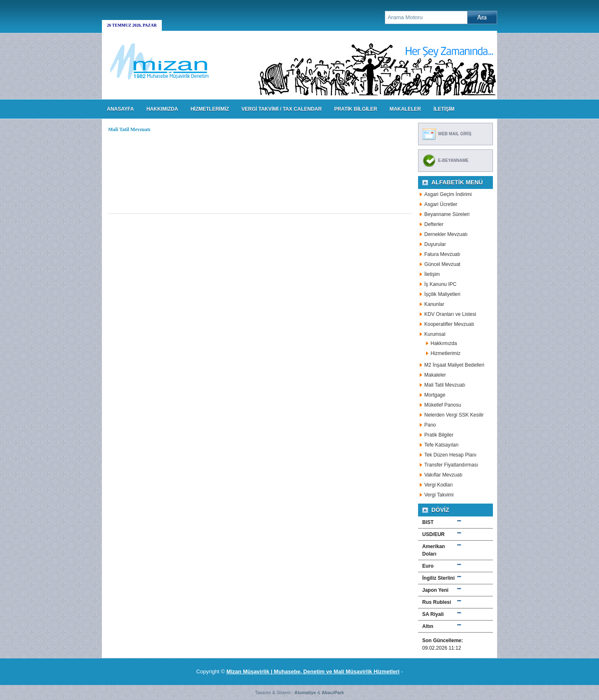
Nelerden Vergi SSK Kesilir (454, 415)
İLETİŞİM (444, 109)
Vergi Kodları (439, 485)
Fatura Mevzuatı (442, 254)
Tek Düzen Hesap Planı (450, 455)
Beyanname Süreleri (447, 214)
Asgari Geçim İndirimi (448, 194)
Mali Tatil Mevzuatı (445, 385)
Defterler (434, 224)
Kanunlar (434, 304)
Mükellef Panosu (443, 405)
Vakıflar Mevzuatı (443, 475)
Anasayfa (120, 109)
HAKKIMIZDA (162, 109)
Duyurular (435, 244)
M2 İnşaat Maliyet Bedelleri (454, 365)
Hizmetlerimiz (446, 353)
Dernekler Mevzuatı (446, 234)
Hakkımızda (444, 343)
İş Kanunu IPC (440, 284)
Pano (430, 425)
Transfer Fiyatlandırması (451, 465)
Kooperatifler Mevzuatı (449, 324)
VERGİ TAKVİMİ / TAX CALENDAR (282, 109)
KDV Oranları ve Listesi (450, 314)
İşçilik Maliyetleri (442, 294)
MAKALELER (405, 109)
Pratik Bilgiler (439, 435)
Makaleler (435, 375)
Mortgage (435, 395)
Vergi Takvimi (439, 495)
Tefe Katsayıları (442, 445)
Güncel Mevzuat (442, 264)
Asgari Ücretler (441, 204)
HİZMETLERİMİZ (210, 109)
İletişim (432, 274)
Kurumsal (435, 334)
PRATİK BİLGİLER (355, 109)
